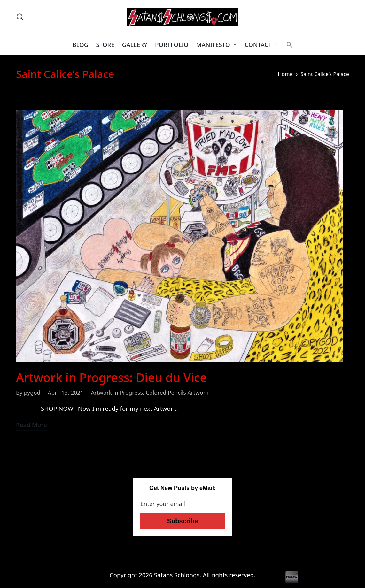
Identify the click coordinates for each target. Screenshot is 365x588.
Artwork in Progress (117, 393)
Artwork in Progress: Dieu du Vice (111, 377)
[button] (290, 45)
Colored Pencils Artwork (177, 393)
